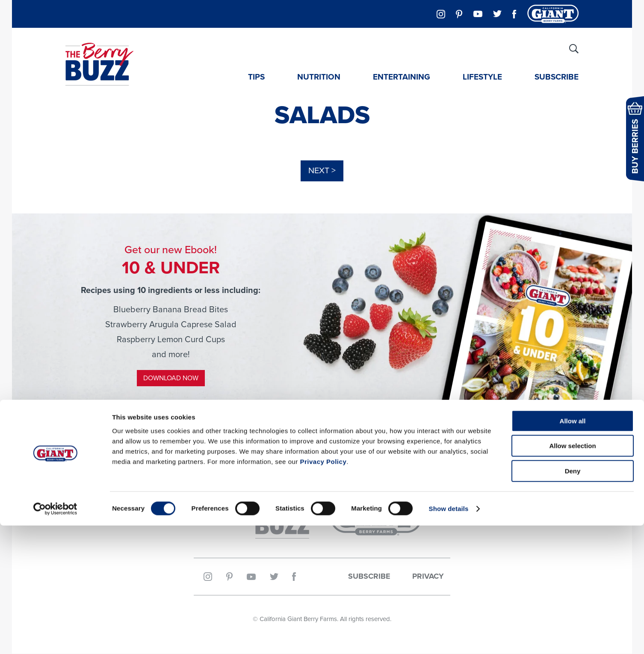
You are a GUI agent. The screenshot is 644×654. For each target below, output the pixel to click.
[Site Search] (574, 49)
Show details (449, 637)
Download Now (171, 378)
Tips (256, 77)
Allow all (573, 549)
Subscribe (557, 77)
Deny (573, 599)
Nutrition (319, 77)
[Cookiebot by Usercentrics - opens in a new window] (55, 637)
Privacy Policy (323, 590)
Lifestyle (482, 77)
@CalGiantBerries (322, 455)
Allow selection (572, 575)
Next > (322, 171)
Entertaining (402, 77)
